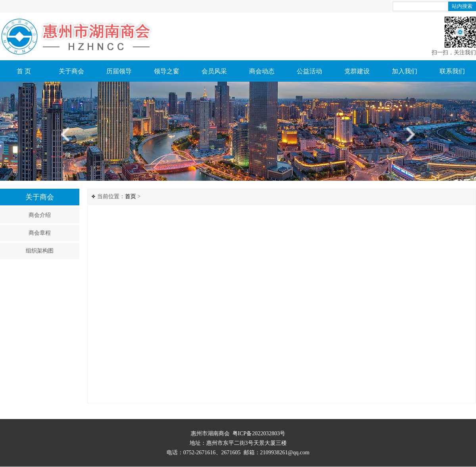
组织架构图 (40, 251)
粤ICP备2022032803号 (259, 434)
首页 (131, 196)
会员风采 (214, 71)
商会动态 (262, 71)
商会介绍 (40, 215)
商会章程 (40, 233)
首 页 (24, 71)
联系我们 (452, 71)
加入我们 (405, 71)
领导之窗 (167, 71)
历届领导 (119, 71)
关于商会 (71, 71)
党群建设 (357, 71)
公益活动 (309, 71)
